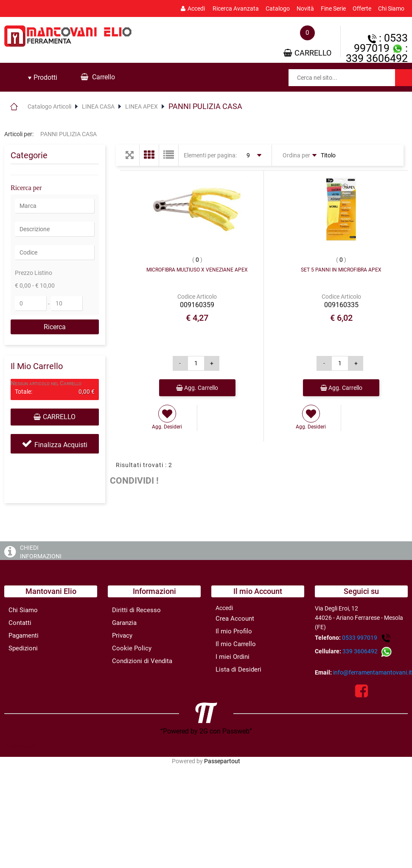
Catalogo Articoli (49, 106)
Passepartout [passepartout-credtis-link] (222, 761)
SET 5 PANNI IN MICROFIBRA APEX (341, 270)
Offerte (362, 8)
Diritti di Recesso (136, 610)
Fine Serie (333, 8)
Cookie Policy (132, 648)
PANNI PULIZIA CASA (205, 106)
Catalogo (278, 8)
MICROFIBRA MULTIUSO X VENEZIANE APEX (197, 270)
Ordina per (296, 155)
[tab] (42, 78)
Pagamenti (24, 636)
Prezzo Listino (34, 273)
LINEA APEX (142, 106)
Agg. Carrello (197, 388)
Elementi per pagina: (210, 155)
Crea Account (235, 619)
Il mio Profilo (234, 631)
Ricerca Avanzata (236, 8)
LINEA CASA (98, 106)
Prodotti (42, 77)
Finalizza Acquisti (61, 445)
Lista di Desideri (238, 669)
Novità (305, 8)
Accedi (193, 8)
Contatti (20, 623)
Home (14, 106)
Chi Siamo (391, 8)
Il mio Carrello (236, 644)
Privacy (122, 636)
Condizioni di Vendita (142, 661)
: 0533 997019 (381, 43)
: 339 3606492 (377, 53)
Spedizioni (23, 648)
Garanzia (124, 623)
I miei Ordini (233, 657)
